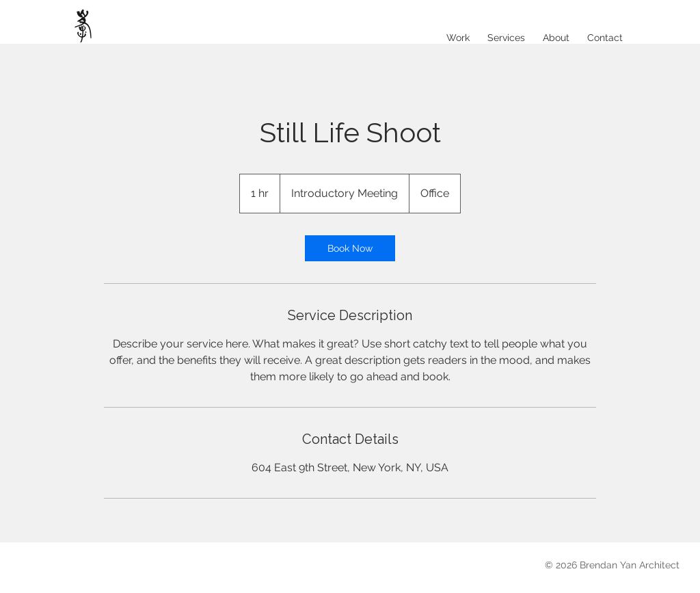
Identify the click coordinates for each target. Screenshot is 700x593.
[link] (350, 248)
